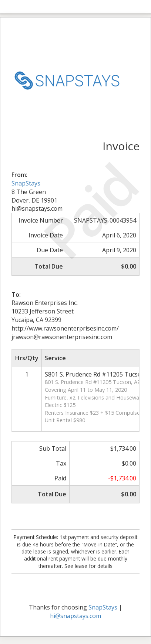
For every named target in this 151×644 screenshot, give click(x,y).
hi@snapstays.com (75, 616)
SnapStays (26, 183)
